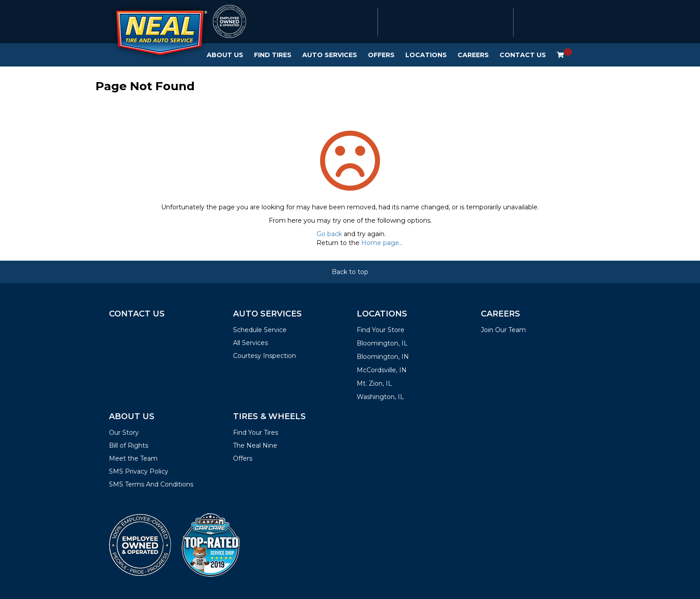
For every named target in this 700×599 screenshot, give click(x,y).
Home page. (381, 243)
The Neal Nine (255, 445)
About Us (225, 55)
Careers (473, 55)
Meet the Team (133, 458)
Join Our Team (503, 330)
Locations (426, 55)
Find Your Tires (256, 433)
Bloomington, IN (383, 357)
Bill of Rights (129, 445)
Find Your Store (381, 330)
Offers (381, 55)
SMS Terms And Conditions (151, 484)
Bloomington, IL (382, 343)
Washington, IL (380, 397)
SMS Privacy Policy (139, 471)
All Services (250, 343)
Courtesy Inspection (265, 356)
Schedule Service (260, 330)
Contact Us (523, 55)
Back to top (350, 272)
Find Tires (273, 55)
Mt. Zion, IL (374, 383)
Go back (329, 234)
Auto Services (330, 55)
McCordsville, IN (382, 370)
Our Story (124, 433)
